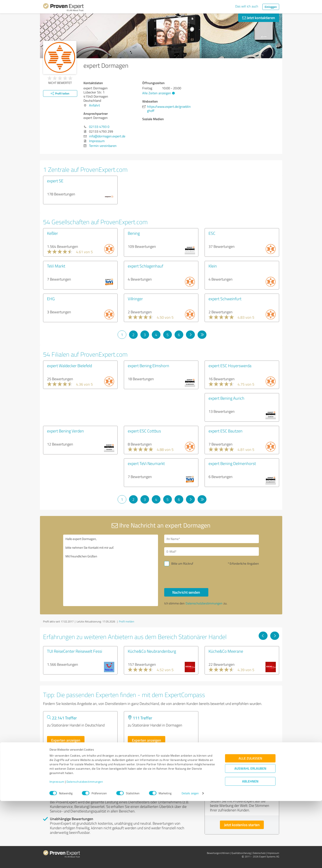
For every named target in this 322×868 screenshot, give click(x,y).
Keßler (52, 233)
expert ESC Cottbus (144, 431)
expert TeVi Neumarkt (146, 463)
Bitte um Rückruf (182, 564)
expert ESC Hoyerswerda (230, 366)
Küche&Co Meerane (226, 651)
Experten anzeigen (66, 740)
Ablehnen (250, 848)
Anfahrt (95, 105)
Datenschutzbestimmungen (85, 849)
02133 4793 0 (99, 127)
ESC (212, 233)
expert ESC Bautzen (226, 431)
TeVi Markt (56, 266)
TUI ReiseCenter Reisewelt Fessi (75, 651)
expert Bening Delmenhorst (232, 463)
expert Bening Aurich (226, 398)
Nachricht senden (186, 592)
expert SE (55, 181)
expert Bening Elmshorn (148, 366)
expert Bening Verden (65, 431)
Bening (134, 233)
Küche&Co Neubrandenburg (152, 651)
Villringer (135, 299)
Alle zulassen (250, 825)
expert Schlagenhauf (145, 266)
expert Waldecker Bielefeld (69, 366)
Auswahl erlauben (250, 835)
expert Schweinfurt (225, 299)
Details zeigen (190, 860)
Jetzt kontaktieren (259, 18)
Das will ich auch (247, 6)
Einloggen (271, 7)
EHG (51, 299)
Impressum (57, 849)
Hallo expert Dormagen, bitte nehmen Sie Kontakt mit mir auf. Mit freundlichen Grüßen (111, 570)
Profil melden (127, 621)
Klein (213, 266)
